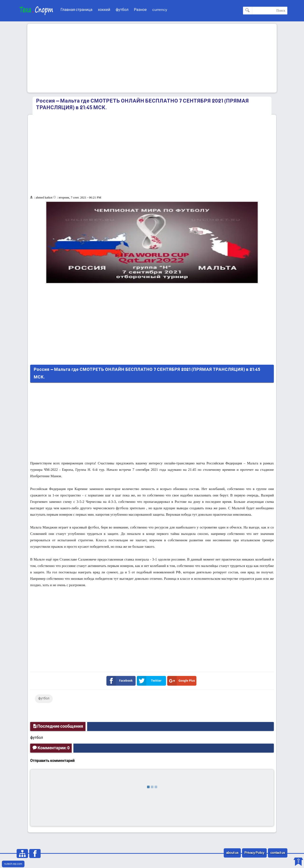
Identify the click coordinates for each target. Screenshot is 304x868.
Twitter (150, 681)
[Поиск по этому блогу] (265, 11)
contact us (278, 853)
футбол (122, 10)
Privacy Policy (254, 853)
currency (160, 10)
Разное (140, 10)
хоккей (104, 10)
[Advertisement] (152, 58)
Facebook (121, 681)
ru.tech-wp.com (13, 864)
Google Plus (182, 681)
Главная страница (76, 10)
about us (232, 853)
